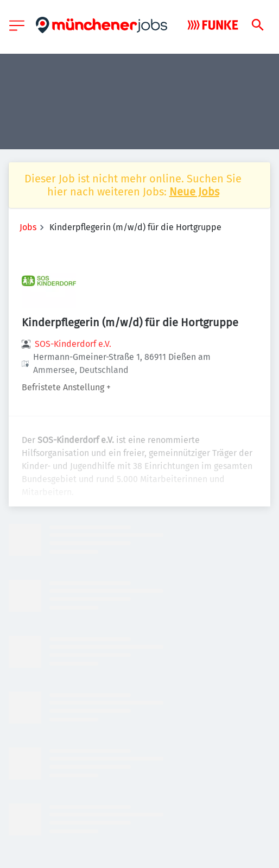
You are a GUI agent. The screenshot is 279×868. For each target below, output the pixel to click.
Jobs (28, 227)
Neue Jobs (194, 192)
